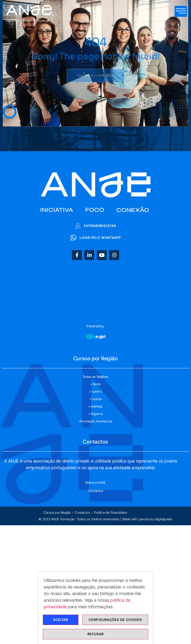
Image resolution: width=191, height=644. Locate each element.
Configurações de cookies (115, 620)
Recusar (96, 634)
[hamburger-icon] (181, 11)
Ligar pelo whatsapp (96, 276)
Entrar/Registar (96, 264)
